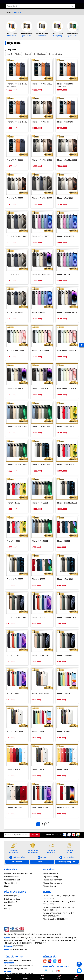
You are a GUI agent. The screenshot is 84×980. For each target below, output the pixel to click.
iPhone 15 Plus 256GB (15, 351)
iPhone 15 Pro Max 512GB (42, 198)
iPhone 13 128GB (38, 579)
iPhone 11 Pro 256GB (40, 655)
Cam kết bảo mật (11, 902)
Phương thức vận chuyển (53, 883)
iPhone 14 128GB (13, 541)
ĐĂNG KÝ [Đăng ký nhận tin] (35, 835)
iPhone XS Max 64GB (15, 732)
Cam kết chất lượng (12, 877)
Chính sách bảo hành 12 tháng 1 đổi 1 (19, 873)
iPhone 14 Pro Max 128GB (67, 312)
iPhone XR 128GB (13, 770)
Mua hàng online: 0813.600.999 (55, 919)
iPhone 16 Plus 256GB (40, 236)
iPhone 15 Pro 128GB (15, 312)
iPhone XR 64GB (63, 770)
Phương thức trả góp (51, 886)
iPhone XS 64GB (38, 770)
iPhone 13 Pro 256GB (40, 503)
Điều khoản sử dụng (12, 899)
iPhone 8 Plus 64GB (14, 808)
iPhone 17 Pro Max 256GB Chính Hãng (17, 85)
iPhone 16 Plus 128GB (66, 236)
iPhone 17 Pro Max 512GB (42, 84)
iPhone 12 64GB (13, 693)
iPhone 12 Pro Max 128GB (67, 503)
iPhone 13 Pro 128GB (40, 541)
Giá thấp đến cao (40, 54)
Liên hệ (7, 909)
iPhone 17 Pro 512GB (65, 122)
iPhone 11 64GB (38, 732)
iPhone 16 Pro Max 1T (40, 122)
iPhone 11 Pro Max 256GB (17, 617)
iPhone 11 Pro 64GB (65, 655)
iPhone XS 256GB (64, 732)
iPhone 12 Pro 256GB (15, 579)
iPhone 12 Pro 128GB (65, 579)
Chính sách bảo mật (12, 880)
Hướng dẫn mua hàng (52, 873)
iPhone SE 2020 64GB (65, 808)
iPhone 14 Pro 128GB (40, 389)
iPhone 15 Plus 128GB (40, 351)
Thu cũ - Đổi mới (11, 883)
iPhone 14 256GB (13, 503)
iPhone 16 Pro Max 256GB (67, 160)
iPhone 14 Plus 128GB (66, 465)
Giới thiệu (8, 905)
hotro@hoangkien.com (18, 949)
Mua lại (7, 886)
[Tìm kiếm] (73, 6)
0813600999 (17, 862)
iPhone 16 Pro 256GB (15, 198)
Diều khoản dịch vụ (12, 896)
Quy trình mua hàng (51, 877)
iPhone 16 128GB (38, 312)
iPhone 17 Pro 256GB (15, 160)
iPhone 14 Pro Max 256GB (42, 274)
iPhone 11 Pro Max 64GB (66, 617)
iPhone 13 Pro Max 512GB (17, 427)
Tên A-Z (9, 54)
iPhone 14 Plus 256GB (66, 427)
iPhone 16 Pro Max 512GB (42, 160)
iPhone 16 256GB (64, 274)
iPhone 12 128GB (13, 655)
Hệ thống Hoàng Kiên (67, 862)
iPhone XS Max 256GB (40, 693)
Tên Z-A (18, 54)
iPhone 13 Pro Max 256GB (42, 427)
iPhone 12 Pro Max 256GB (42, 465)
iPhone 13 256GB (64, 541)
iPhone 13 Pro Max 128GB (17, 465)
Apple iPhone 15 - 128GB (67, 389)
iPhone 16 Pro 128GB (65, 198)
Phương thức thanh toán (52, 880)
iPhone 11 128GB (64, 693)
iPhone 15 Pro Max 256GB (17, 236)
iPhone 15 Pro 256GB (15, 274)
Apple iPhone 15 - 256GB (67, 351)
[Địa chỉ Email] (22, 835)
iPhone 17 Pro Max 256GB (17, 122)
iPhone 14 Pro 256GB (15, 389)
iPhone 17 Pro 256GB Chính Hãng (65, 85)
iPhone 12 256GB (38, 617)
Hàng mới (27, 54)
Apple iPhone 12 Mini (40, 808)
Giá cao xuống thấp (56, 54)
